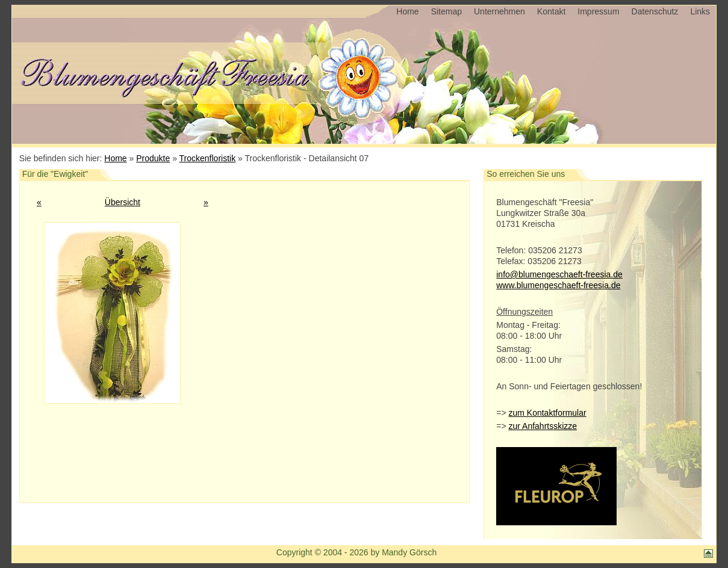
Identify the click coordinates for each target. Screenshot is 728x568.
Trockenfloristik (208, 158)
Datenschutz (655, 11)
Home (407, 11)
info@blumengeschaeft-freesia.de (559, 274)
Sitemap (446, 11)
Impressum (598, 11)
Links (700, 11)
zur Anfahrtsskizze (543, 426)
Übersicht (123, 202)
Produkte (153, 158)
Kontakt (551, 11)
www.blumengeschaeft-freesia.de (558, 285)
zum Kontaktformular (547, 413)
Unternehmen (499, 11)
